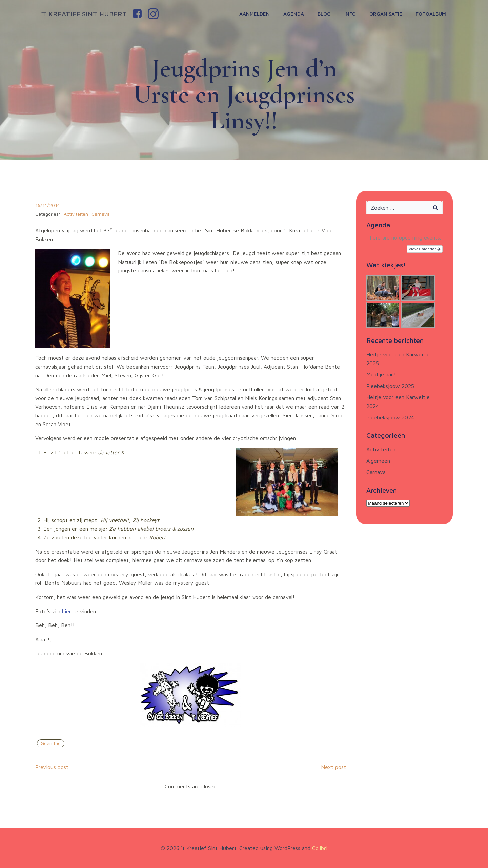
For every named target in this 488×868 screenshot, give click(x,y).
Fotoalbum (431, 14)
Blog (324, 14)
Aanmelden (255, 14)
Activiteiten (76, 214)
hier (67, 611)
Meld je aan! (381, 374)
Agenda (294, 14)
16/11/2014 (48, 205)
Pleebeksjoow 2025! (391, 386)
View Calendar (425, 249)
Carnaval (101, 214)
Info (350, 14)
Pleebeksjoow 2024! (391, 417)
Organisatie (386, 14)
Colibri (320, 848)
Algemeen (378, 461)
